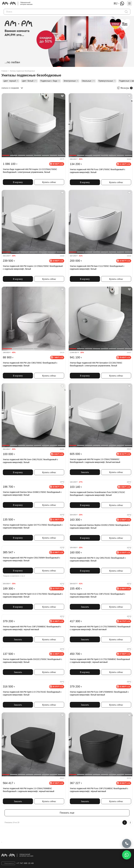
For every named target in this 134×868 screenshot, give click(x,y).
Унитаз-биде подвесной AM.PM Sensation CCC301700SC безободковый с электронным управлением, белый (96, 364)
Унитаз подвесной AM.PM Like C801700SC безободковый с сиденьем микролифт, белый (30, 364)
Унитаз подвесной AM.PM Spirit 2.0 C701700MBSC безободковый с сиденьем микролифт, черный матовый (100, 661)
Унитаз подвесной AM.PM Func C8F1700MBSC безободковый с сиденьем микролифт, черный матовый (32, 628)
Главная (4, 71)
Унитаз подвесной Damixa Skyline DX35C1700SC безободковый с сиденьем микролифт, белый (100, 526)
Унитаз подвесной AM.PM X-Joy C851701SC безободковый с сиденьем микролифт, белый (98, 559)
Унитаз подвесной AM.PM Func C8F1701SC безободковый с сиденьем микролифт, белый (98, 595)
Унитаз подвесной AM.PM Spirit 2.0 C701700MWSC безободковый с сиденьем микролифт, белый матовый (100, 628)
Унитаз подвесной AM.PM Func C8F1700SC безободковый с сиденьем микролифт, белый (98, 171)
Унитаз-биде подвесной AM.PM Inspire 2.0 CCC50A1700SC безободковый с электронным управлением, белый (30, 171)
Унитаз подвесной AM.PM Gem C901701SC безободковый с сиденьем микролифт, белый (30, 461)
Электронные (71, 81)
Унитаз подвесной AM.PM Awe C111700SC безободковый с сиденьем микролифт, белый (97, 268)
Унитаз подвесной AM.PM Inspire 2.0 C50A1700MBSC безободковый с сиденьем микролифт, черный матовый (29, 790)
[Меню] (129, 3)
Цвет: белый (29, 81)
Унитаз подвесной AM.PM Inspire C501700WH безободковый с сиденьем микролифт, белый (32, 559)
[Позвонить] (127, 843)
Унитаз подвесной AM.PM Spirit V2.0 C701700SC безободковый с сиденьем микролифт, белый (33, 595)
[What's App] (122, 3)
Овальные (88, 81)
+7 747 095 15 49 (25, 863)
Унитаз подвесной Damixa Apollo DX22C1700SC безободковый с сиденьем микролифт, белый (32, 661)
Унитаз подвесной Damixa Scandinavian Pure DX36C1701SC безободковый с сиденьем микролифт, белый (97, 494)
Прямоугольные (107, 81)
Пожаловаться (9, 863)
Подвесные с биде (50, 81)
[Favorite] (62, 96)
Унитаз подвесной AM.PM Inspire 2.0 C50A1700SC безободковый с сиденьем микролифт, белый (33, 268)
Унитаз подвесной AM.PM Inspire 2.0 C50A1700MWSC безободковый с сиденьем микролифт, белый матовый (95, 461)
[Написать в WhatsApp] (127, 855)
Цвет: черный (11, 81)
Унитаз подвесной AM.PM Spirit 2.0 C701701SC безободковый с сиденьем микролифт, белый (32, 693)
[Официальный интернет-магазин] (67, 855)
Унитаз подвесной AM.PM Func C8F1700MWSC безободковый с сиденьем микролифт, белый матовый (99, 693)
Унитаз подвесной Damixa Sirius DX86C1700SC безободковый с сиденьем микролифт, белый (32, 494)
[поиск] (126, 12)
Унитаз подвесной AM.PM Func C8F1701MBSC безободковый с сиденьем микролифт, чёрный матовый (99, 790)
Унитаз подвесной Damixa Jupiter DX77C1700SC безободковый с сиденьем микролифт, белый (33, 526)
